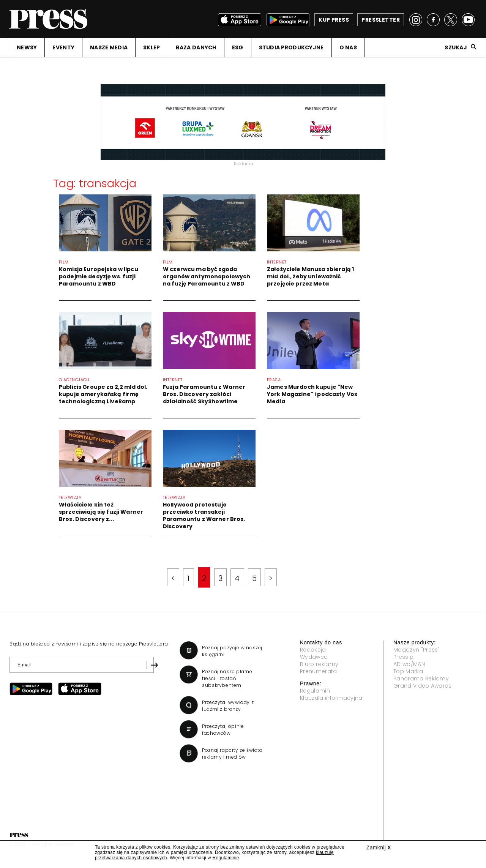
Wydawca (314, 657)
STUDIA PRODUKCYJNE (291, 47)
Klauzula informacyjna (331, 698)
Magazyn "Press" (417, 650)
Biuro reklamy (319, 664)
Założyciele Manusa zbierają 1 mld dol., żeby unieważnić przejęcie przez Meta (310, 276)
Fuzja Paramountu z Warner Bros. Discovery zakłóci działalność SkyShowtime (204, 394)
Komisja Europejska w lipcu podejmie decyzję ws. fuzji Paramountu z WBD (99, 276)
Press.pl (404, 657)
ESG (238, 47)
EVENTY (63, 47)
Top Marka (408, 671)
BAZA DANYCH (196, 47)
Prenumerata (319, 671)
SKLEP (151, 47)
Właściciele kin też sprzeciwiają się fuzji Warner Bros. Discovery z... (101, 512)
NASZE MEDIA (109, 47)
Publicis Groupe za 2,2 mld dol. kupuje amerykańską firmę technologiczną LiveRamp (103, 394)
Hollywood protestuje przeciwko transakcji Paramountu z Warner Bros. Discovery (204, 515)
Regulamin (315, 691)
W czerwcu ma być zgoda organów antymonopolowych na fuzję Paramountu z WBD (207, 276)
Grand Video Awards (423, 686)
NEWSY (27, 47)
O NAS (348, 47)
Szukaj (456, 47)
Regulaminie (226, 858)
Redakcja (313, 650)
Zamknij (379, 847)
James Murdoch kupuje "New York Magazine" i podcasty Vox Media (312, 394)
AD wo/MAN (409, 664)
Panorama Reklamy (421, 679)
